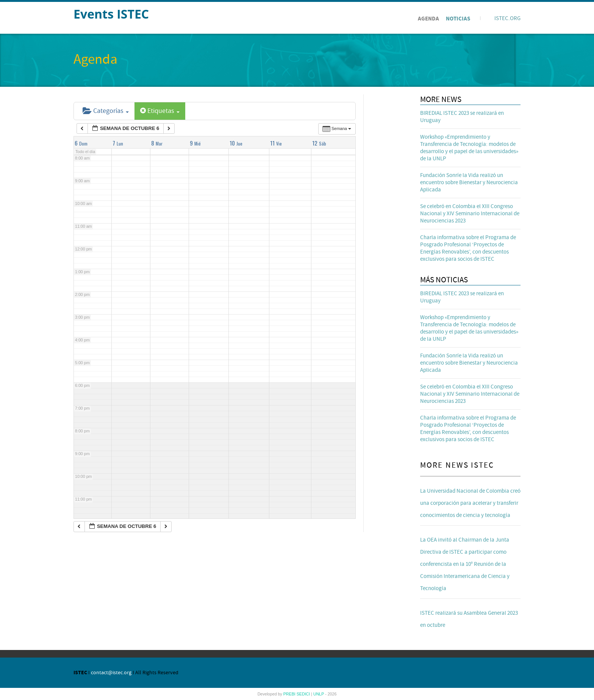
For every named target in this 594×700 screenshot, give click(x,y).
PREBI (290, 694)
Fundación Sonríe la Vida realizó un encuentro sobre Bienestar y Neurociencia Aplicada (469, 182)
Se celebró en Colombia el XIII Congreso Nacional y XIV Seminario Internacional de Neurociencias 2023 (470, 214)
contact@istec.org (111, 673)
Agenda (428, 19)
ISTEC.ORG (507, 18)
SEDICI (304, 694)
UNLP (319, 694)
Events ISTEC (111, 14)
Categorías (106, 111)
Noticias (458, 19)
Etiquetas (160, 111)
